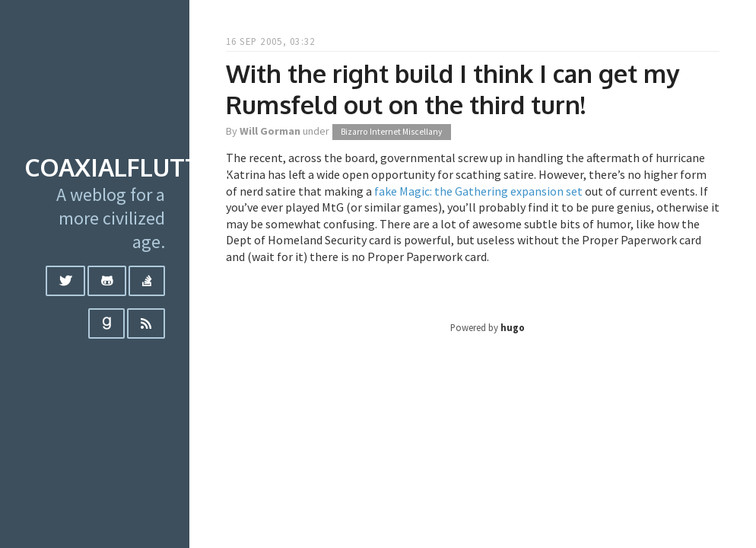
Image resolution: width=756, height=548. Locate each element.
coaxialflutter (127, 167)
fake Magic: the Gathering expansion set (478, 191)
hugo (513, 327)
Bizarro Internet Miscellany (391, 132)
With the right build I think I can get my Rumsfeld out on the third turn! (453, 89)
